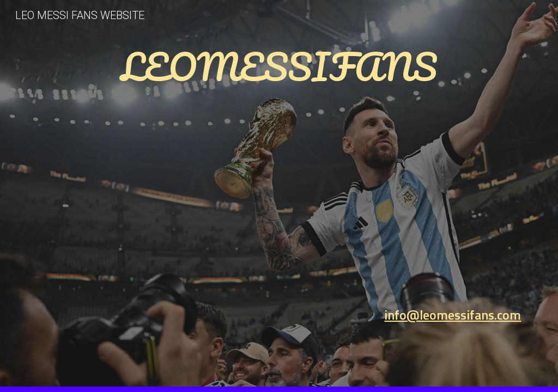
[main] (279, 181)
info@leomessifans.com (453, 315)
